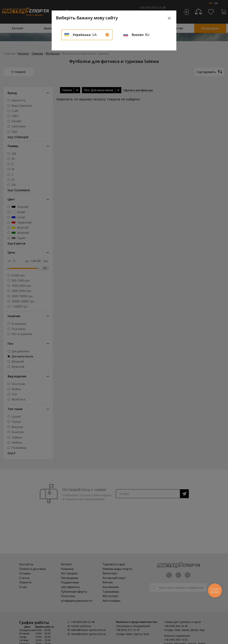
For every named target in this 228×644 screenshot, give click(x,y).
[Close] (169, 18)
